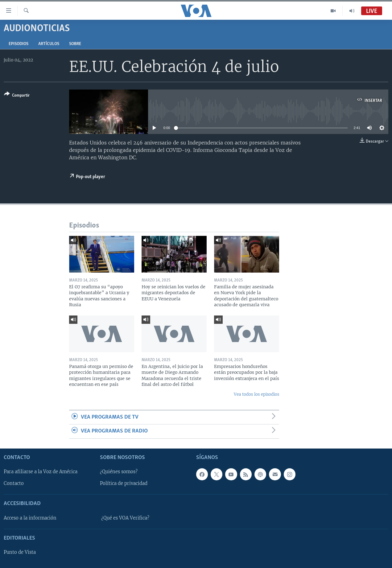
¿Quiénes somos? (119, 472)
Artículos (49, 44)
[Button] (17, 96)
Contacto (14, 483)
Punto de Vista (20, 552)
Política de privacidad (124, 483)
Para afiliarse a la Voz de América (41, 472)
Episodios (19, 44)
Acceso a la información (30, 518)
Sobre (75, 44)
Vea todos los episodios (256, 394)
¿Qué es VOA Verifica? (125, 518)
